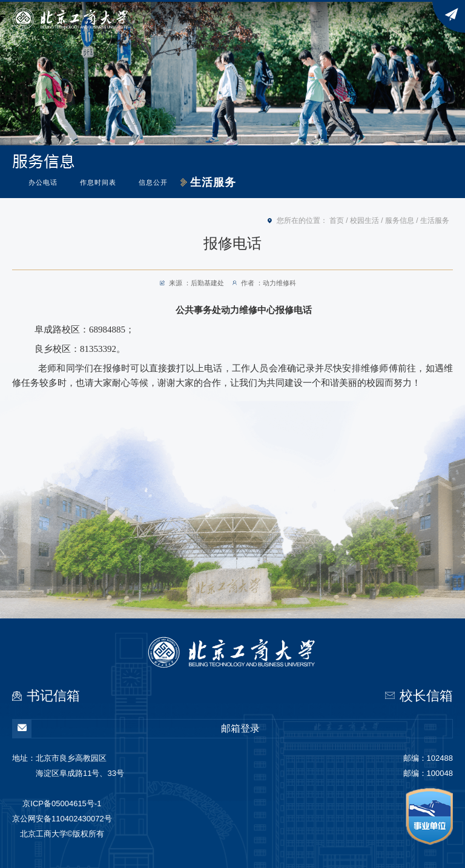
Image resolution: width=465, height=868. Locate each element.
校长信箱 (426, 696)
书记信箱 (53, 696)
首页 (337, 220)
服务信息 (400, 220)
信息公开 (153, 182)
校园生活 (364, 220)
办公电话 (43, 182)
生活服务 (213, 182)
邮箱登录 (136, 729)
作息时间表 (98, 182)
